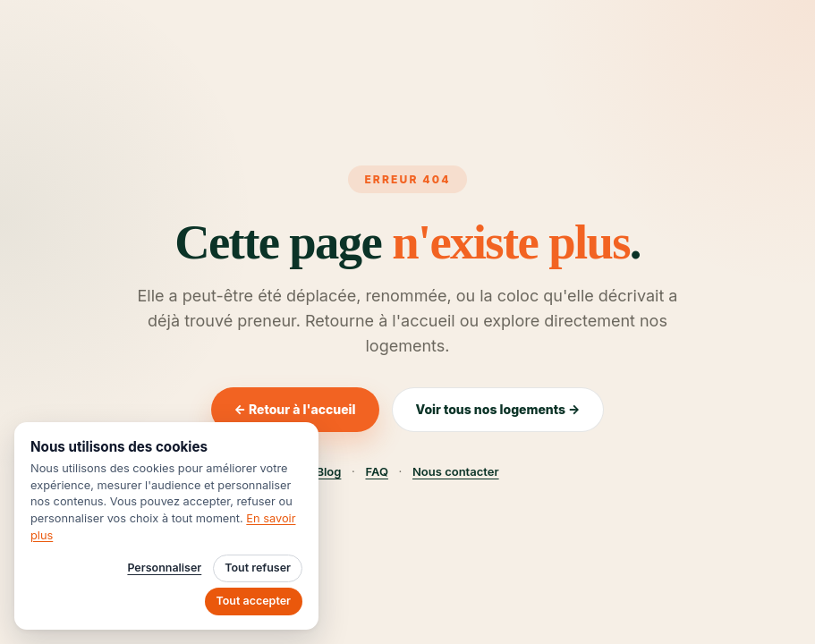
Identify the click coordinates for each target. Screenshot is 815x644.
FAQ (376, 471)
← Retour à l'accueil (295, 409)
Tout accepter (254, 601)
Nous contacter (456, 471)
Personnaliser (164, 568)
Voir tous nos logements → (498, 409)
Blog (328, 471)
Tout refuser (258, 568)
